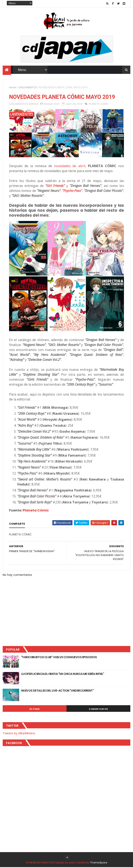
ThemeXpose (99, 863)
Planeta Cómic (36, 511)
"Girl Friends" (55, 187)
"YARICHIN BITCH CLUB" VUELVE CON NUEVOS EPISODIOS (59, 658)
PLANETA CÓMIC (99, 105)
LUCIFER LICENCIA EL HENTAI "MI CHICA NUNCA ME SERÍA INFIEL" (63, 674)
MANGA (34, 105)
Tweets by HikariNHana (19, 734)
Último (35, 710)
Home (13, 88)
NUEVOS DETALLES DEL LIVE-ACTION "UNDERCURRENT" (57, 691)
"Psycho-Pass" (72, 191)
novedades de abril (70, 167)
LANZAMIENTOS (28, 88)
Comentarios (98, 710)
